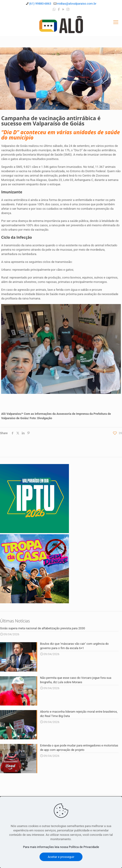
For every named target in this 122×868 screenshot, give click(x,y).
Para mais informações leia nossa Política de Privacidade (61, 847)
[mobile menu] (116, 22)
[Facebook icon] (59, 9)
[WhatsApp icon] (54, 9)
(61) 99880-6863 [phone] (40, 4)
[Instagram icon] (68, 9)
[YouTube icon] (63, 9)
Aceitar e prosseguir (61, 857)
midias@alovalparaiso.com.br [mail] (77, 4)
